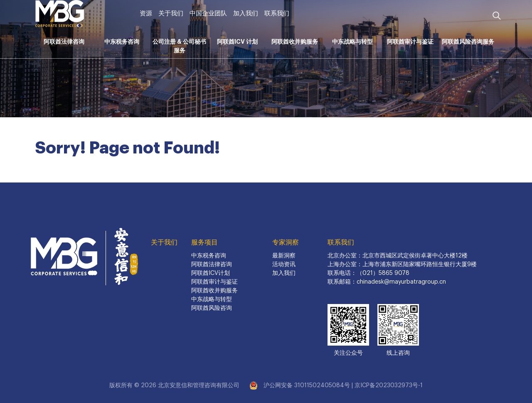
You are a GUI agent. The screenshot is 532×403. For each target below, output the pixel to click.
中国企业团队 (208, 14)
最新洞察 (284, 256)
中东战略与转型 (352, 42)
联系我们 (277, 14)
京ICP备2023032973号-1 (389, 386)
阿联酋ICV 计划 (237, 42)
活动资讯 (284, 265)
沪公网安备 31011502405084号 (307, 386)
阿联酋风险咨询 (212, 308)
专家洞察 (286, 242)
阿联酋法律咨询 (64, 42)
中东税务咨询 (122, 42)
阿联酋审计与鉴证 (410, 42)
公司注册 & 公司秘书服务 (179, 46)
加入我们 (246, 14)
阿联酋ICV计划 (211, 273)
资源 (146, 14)
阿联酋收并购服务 (295, 42)
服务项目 (204, 242)
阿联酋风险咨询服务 (468, 42)
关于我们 (171, 14)
